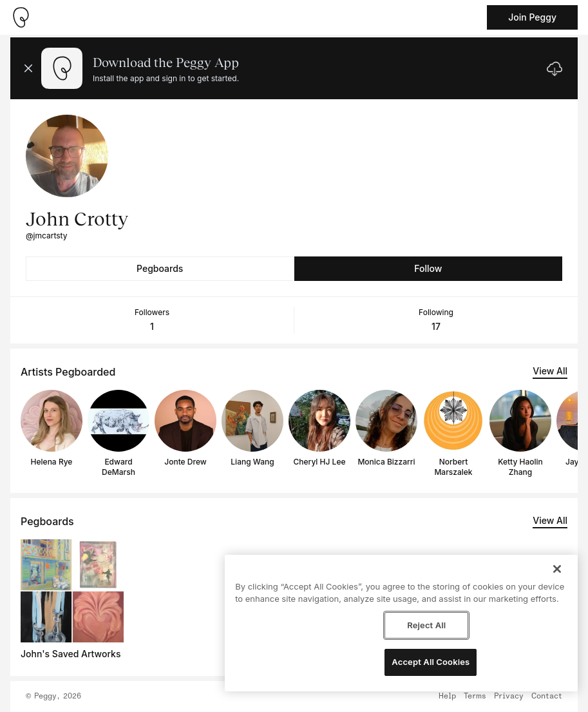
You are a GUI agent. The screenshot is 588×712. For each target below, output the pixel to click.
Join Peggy (532, 17)
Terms (475, 697)
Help (447, 697)
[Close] (557, 569)
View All (550, 371)
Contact (547, 697)
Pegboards (160, 268)
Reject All (426, 625)
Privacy (509, 697)
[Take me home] (21, 17)
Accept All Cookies (431, 662)
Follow (428, 268)
